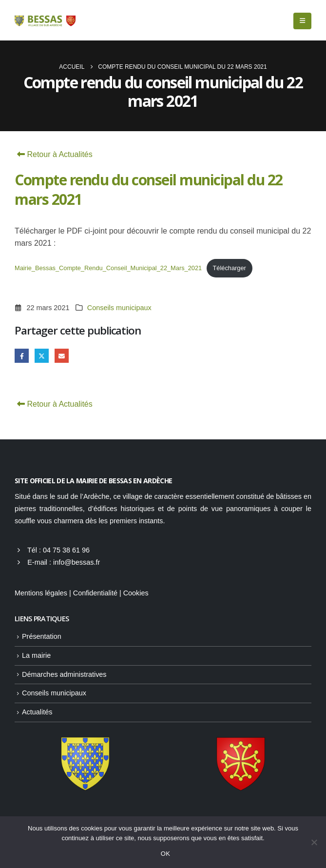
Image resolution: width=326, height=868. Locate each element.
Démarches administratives (64, 674)
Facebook (22, 356)
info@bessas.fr (77, 562)
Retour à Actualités (54, 154)
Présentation (42, 636)
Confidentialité (95, 593)
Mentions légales (41, 593)
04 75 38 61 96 (66, 550)
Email (62, 356)
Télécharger (230, 268)
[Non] (314, 842)
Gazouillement (42, 356)
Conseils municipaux (119, 308)
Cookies (136, 593)
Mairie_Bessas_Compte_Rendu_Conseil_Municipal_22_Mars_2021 (108, 268)
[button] (302, 21)
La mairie (36, 655)
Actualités (37, 712)
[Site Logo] (45, 21)
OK (165, 854)
